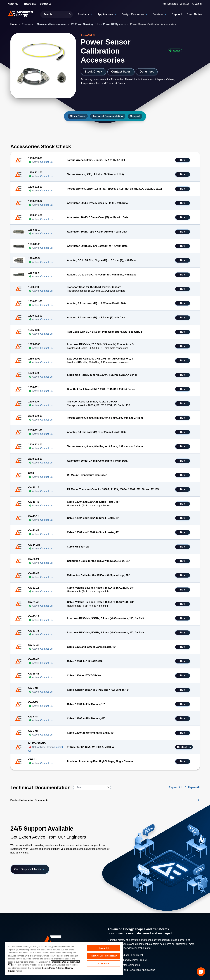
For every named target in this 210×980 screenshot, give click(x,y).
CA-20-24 (34, 559)
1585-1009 (34, 359)
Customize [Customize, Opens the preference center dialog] (104, 963)
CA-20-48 (34, 573)
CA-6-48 (33, 688)
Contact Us (46, 162)
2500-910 (34, 402)
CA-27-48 (34, 645)
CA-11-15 (34, 516)
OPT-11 (33, 760)
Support (135, 116)
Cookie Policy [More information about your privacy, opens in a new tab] (48, 968)
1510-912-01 (35, 316)
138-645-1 (34, 230)
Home (14, 24)
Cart (197, 4)
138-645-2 (34, 244)
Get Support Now (30, 869)
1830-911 (34, 387)
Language (171, 4)
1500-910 (34, 287)
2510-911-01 (35, 430)
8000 (31, 473)
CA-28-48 (34, 659)
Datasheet (147, 72)
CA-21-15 (34, 588)
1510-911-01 (35, 301)
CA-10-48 (34, 502)
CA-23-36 (34, 631)
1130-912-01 (35, 187)
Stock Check (93, 72)
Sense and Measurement (52, 24)
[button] (201, 972)
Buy (183, 160)
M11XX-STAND (37, 743)
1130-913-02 (35, 201)
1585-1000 (34, 330)
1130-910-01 (35, 158)
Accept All (104, 948)
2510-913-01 (35, 459)
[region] (64, 958)
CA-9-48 (33, 731)
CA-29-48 (34, 674)
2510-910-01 (35, 416)
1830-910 (34, 373)
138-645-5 (34, 258)
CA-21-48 (34, 602)
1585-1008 (34, 344)
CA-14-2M (34, 545)
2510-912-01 (35, 445)
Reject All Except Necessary (104, 956)
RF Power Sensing (82, 24)
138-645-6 (34, 273)
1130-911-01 (35, 173)
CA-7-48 (33, 717)
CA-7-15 (33, 702)
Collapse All (192, 787)
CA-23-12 (34, 616)
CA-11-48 (34, 530)
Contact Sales (121, 72)
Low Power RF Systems (112, 24)
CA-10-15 (34, 488)
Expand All (176, 787)
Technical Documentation (108, 116)
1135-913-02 (35, 215)
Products (28, 24)
